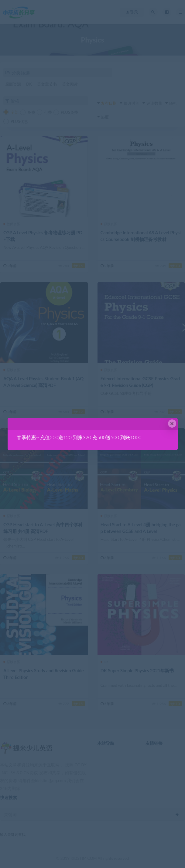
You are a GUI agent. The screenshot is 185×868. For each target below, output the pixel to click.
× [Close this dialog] (172, 424)
